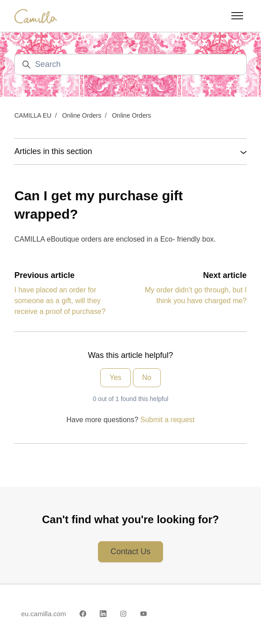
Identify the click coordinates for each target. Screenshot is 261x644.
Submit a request (167, 420)
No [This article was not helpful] (147, 377)
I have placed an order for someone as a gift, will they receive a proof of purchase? (60, 301)
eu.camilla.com (44, 614)
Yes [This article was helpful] (115, 377)
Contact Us (130, 551)
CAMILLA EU (33, 115)
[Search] (130, 64)
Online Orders (82, 115)
